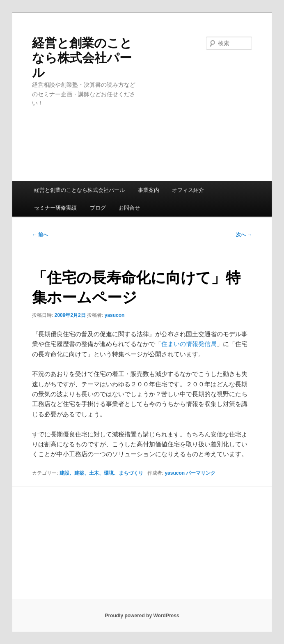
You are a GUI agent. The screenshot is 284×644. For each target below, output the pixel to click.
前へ (40, 235)
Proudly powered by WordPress (142, 616)
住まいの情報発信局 (189, 344)
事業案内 (149, 190)
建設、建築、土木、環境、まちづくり (101, 473)
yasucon (115, 315)
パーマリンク (201, 473)
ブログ (98, 208)
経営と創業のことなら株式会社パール (82, 58)
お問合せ (129, 208)
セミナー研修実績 (55, 208)
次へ (244, 235)
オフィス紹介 (188, 190)
